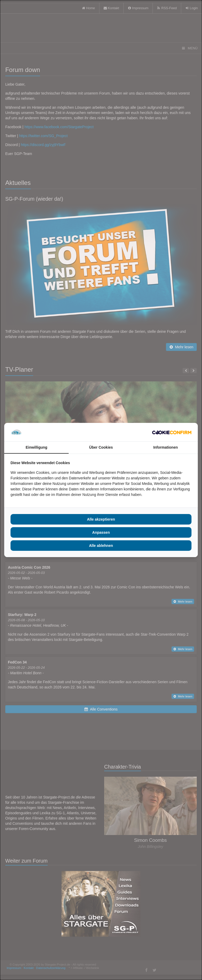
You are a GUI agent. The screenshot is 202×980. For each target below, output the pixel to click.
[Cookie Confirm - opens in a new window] (172, 432)
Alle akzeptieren (101, 519)
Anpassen (101, 532)
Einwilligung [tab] (36, 447)
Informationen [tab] (166, 447)
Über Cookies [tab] (101, 447)
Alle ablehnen (101, 546)
